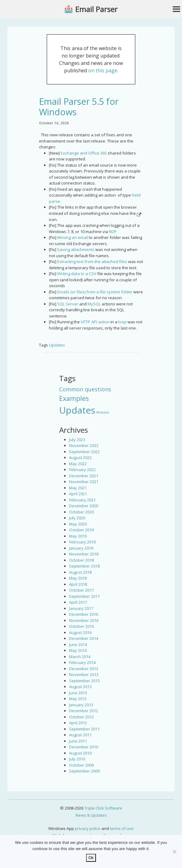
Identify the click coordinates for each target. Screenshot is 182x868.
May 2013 (78, 699)
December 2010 (84, 747)
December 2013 (84, 669)
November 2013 (84, 674)
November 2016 (84, 620)
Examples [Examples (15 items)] (74, 398)
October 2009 (81, 765)
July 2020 (77, 518)
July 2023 (77, 440)
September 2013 (84, 681)
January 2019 (81, 548)
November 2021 (84, 482)
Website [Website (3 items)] (103, 412)
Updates (57, 345)
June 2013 (78, 693)
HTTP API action (95, 322)
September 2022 (84, 452)
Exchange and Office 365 (84, 153)
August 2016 (80, 632)
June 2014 (78, 645)
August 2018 (80, 572)
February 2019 (82, 542)
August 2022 (80, 457)
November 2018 (84, 554)
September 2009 (84, 771)
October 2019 (81, 530)
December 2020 (84, 506)
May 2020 (78, 524)
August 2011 (80, 735)
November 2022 (84, 445)
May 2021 (78, 488)
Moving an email (73, 237)
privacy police (88, 828)
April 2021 (78, 494)
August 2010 (80, 753)
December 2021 (84, 476)
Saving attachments (76, 249)
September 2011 (84, 729)
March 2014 (80, 657)
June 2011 (78, 741)
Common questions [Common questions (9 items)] (85, 389)
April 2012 (78, 723)
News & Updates (91, 815)
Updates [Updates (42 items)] (77, 410)
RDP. (113, 232)
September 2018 (84, 566)
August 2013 (80, 687)
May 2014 (78, 650)
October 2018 (81, 560)
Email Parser (96, 9)
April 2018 (78, 584)
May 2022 (78, 464)
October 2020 (81, 512)
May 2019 (78, 536)
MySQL (94, 304)
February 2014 (82, 662)
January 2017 (81, 608)
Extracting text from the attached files (92, 262)
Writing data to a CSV (77, 274)
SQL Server (68, 304)
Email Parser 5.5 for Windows (79, 106)
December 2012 (84, 711)
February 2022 (82, 470)
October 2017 (81, 590)
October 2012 (81, 717)
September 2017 (84, 596)
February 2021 (82, 500)
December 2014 (84, 638)
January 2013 (81, 705)
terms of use (122, 828)
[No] (174, 852)
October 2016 (81, 626)
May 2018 (78, 578)
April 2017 (78, 602)
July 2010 (77, 759)
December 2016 (84, 614)
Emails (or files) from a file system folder (95, 292)
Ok (91, 858)
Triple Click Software (103, 808)
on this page (103, 70)
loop (122, 322)
